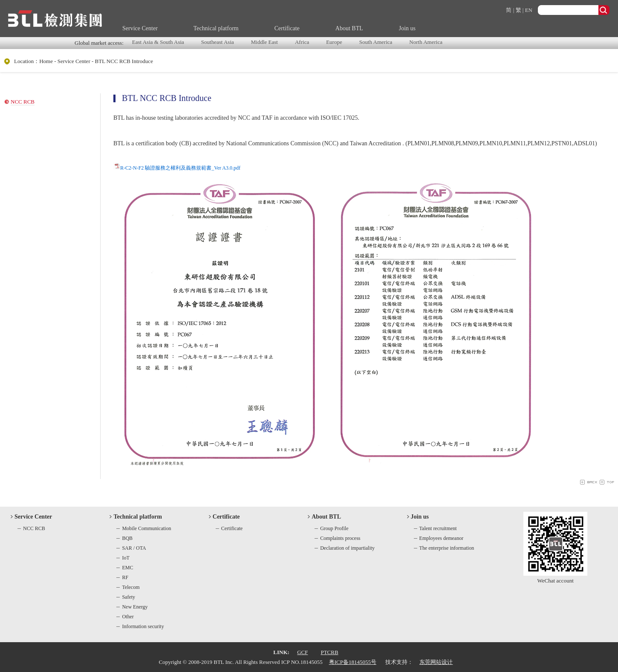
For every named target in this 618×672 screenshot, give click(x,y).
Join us (407, 28)
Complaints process (340, 538)
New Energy (135, 607)
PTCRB (329, 652)
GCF (302, 652)
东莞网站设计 (436, 662)
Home (46, 61)
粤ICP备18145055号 (353, 662)
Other (128, 617)
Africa (302, 42)
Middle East (264, 42)
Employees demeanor (442, 538)
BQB (127, 538)
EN (529, 10)
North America (426, 42)
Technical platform (216, 28)
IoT (126, 558)
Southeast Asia (218, 42)
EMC (127, 568)
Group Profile (334, 528)
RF (125, 577)
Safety (129, 597)
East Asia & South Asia (158, 42)
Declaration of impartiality (347, 548)
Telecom (131, 587)
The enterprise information (447, 548)
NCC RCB (23, 102)
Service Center (140, 28)
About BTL (349, 28)
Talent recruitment (438, 528)
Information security (143, 626)
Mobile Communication (146, 528)
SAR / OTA (134, 548)
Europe (334, 42)
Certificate (287, 28)
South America (376, 42)
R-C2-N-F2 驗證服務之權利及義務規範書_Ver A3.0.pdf (180, 168)
